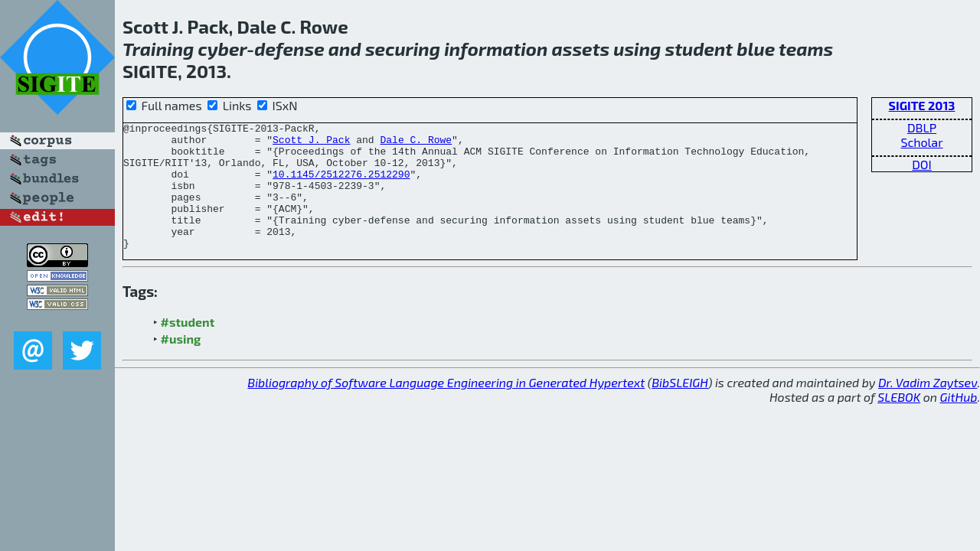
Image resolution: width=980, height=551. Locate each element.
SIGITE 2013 (922, 105)
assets (581, 49)
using (637, 49)
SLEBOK (899, 422)
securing (403, 49)
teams (806, 49)
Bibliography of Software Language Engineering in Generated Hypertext (446, 408)
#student (188, 347)
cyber (223, 49)
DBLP (922, 127)
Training (158, 49)
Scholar (921, 142)
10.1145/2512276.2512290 (341, 185)
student (699, 49)
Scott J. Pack (311, 144)
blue (756, 49)
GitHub (959, 422)
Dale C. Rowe (416, 144)
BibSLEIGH (679, 408)
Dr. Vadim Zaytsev (928, 408)
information (496, 49)
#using (181, 364)
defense (289, 49)
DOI (922, 164)
